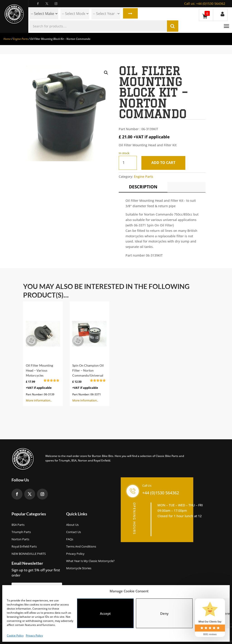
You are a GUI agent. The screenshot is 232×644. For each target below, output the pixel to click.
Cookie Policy (15, 636)
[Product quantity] (128, 163)
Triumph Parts (21, 532)
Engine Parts (20, 39)
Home (7, 39)
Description (143, 187)
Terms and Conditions (81, 546)
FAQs (70, 539)
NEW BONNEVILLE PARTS (29, 554)
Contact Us (74, 532)
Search (130, 14)
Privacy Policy (34, 636)
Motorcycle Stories (79, 568)
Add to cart (164, 163)
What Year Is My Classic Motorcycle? (90, 561)
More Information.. (43, 353)
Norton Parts (20, 539)
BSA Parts (18, 525)
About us (72, 525)
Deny (164, 613)
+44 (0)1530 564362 (205, 4)
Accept (105, 613)
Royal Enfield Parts (24, 546)
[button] (106, 73)
